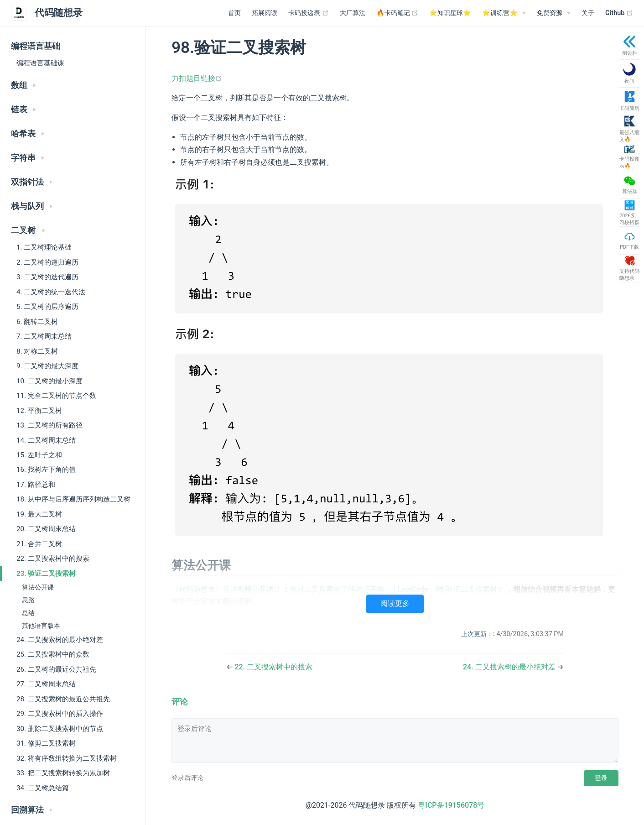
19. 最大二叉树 (39, 514)
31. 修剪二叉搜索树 (46, 743)
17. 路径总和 (36, 485)
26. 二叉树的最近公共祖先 (56, 669)
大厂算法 (353, 13)
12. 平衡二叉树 (39, 411)
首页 (234, 13)
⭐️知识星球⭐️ (450, 13)
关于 (588, 13)
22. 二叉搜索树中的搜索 (53, 559)
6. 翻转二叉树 (37, 322)
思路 (28, 600)
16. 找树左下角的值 (46, 470)
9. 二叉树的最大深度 (47, 366)
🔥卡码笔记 (397, 13)
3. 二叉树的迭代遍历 (47, 277)
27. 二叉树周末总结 (46, 684)
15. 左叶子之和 (39, 455)
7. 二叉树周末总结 (44, 336)
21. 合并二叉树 (39, 544)
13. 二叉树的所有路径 (49, 425)
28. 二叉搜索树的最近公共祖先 (63, 699)
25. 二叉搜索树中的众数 (53, 654)
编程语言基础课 (40, 63)
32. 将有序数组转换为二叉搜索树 (67, 758)
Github (619, 13)
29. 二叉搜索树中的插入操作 (60, 714)
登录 (601, 778)
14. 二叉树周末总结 (46, 440)
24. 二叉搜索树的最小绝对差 (60, 640)
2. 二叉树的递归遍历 (47, 262)
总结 (28, 613)
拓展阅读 (265, 13)
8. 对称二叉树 (37, 351)
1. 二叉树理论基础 (44, 247)
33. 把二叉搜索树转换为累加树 (63, 773)
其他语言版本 (41, 626)
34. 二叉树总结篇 (43, 788)
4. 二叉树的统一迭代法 (51, 292)
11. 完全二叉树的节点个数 (56, 396)
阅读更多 (395, 603)
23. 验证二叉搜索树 (46, 574)
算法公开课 (38, 587)
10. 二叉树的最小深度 (49, 381)
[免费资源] (554, 13)
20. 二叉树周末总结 (46, 529)
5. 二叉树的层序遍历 (47, 307)
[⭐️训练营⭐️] (504, 13)
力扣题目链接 (197, 78)
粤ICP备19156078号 (451, 805)
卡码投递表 (309, 13)
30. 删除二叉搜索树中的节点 (60, 729)
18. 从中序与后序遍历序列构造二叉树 (73, 499)
